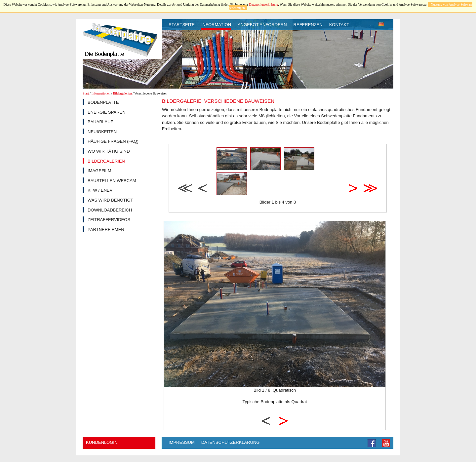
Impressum (182, 442)
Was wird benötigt (110, 200)
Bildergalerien (122, 93)
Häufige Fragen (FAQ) (113, 141)
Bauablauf (100, 122)
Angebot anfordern (262, 25)
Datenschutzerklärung (263, 4)
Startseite (182, 25)
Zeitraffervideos (109, 220)
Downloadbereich (110, 210)
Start (86, 93)
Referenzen (308, 25)
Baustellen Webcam (112, 181)
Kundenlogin (102, 442)
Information (216, 25)
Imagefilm (99, 171)
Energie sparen (107, 112)
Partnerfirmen (106, 230)
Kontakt (339, 25)
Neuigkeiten (102, 132)
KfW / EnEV (100, 190)
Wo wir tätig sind (109, 151)
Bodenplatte (103, 102)
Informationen (101, 93)
